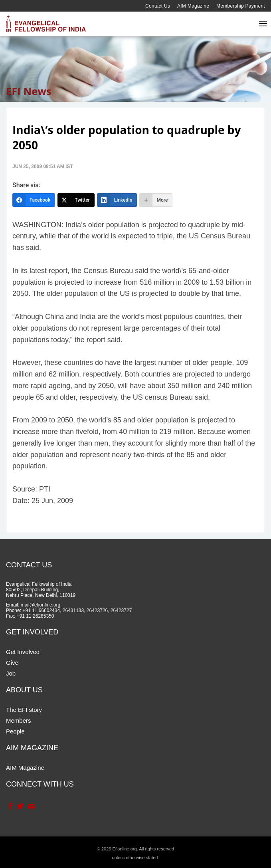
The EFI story (24, 710)
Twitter (20, 806)
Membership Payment (241, 6)
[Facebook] (34, 200)
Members (19, 720)
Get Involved (23, 652)
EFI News (29, 91)
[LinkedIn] (117, 200)
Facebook (10, 806)
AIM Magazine (193, 6)
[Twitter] (76, 200)
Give (12, 663)
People (15, 731)
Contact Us (158, 6)
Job (11, 673)
